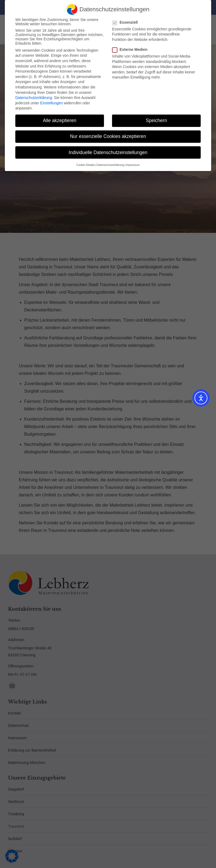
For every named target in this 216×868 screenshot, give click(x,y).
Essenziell (127, 22)
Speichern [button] (156, 120)
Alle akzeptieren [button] (60, 120)
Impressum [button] (133, 165)
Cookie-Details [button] (85, 165)
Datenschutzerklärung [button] (110, 165)
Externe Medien (131, 49)
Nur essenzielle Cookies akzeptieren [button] (108, 136)
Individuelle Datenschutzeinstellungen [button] (108, 152)
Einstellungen (52, 103)
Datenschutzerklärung (34, 98)
